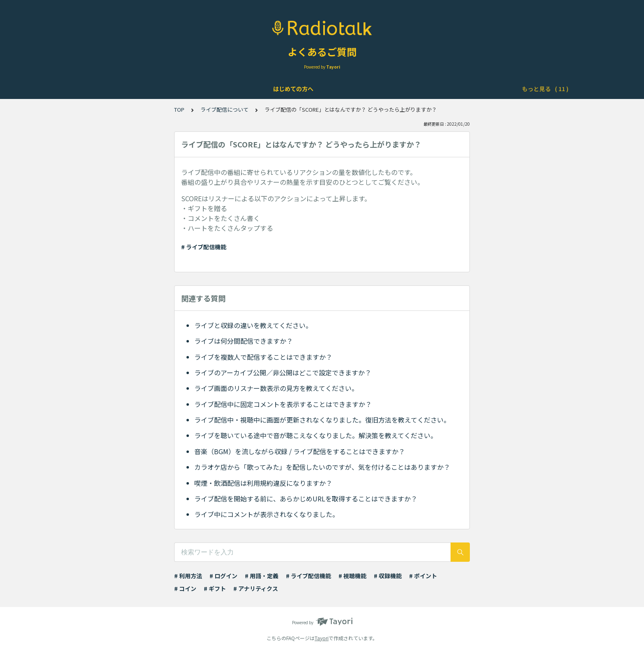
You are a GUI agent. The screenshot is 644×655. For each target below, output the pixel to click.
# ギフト (215, 588)
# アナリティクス (256, 588)
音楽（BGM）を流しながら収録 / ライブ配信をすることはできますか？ (300, 451)
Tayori (322, 638)
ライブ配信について (274, 89)
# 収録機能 (388, 576)
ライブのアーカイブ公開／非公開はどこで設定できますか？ (283, 372)
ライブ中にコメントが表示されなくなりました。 (267, 514)
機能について (219, 89)
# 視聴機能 (352, 576)
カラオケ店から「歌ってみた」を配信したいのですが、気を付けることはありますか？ (322, 467)
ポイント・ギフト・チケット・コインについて (442, 89)
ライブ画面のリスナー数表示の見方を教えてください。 (276, 388)
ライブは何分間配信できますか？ (244, 341)
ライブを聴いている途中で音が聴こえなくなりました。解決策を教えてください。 (316, 435)
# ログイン (223, 576)
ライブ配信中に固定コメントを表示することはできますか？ (283, 404)
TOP (179, 109)
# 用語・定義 (262, 576)
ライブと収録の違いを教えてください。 (253, 325)
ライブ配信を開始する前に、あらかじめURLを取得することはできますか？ (306, 499)
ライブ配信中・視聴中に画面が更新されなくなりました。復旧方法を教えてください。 (322, 420)
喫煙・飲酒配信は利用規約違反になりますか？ (263, 483)
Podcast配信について (341, 89)
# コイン (185, 588)
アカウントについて (165, 89)
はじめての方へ (107, 89)
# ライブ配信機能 (204, 247)
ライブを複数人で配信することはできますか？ (263, 357)
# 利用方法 (188, 576)
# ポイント (423, 576)
